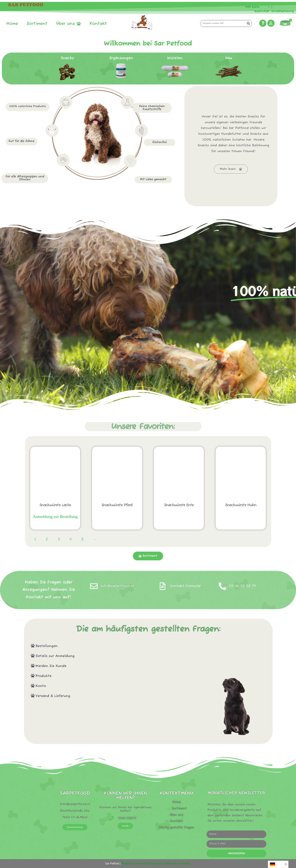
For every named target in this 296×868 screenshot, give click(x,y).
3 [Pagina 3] (59, 539)
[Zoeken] (249, 23)
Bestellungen (47, 646)
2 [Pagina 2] (47, 539)
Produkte (44, 676)
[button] (113, 646)
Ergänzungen (121, 58)
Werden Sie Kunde (51, 666)
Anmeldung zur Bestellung (55, 517)
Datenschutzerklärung (177, 863)
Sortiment (37, 24)
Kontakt (98, 24)
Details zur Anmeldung (55, 656)
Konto (41, 686)
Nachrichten (262, 11)
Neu (229, 58)
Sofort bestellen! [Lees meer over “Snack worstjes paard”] (117, 515)
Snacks (67, 58)
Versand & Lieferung (53, 696)
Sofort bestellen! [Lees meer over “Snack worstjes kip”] (241, 515)
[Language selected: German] (278, 864)
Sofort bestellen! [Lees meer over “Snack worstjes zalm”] (55, 525)
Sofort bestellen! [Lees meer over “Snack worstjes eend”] (179, 515)
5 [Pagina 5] (82, 539)
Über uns (68, 24)
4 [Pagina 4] (71, 539)
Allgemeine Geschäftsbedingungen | (142, 863)
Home (12, 24)
